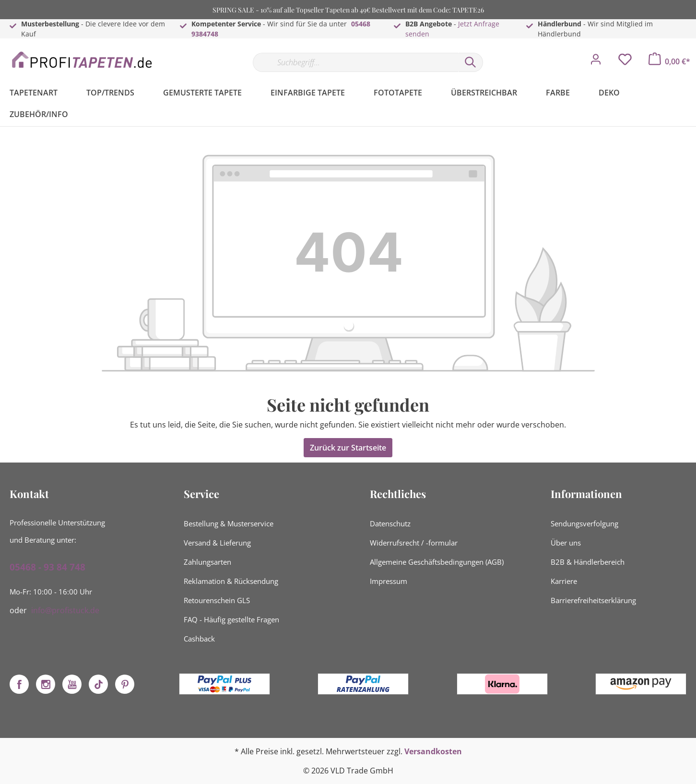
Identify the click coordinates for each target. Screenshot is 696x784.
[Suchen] (471, 62)
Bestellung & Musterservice (229, 523)
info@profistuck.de (65, 610)
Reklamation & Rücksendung (231, 581)
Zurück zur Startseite (348, 448)
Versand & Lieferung (217, 543)
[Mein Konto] (596, 62)
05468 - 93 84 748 (47, 567)
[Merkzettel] (625, 62)
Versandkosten (433, 751)
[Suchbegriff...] (355, 62)
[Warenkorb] (669, 61)
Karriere (564, 581)
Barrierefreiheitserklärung (593, 600)
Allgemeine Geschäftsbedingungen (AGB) (437, 562)
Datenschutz (390, 523)
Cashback (199, 639)
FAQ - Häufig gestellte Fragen (231, 619)
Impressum (389, 581)
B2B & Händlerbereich (588, 562)
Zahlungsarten (207, 562)
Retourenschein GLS (217, 600)
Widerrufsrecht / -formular (414, 543)
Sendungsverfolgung (584, 523)
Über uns (566, 543)
